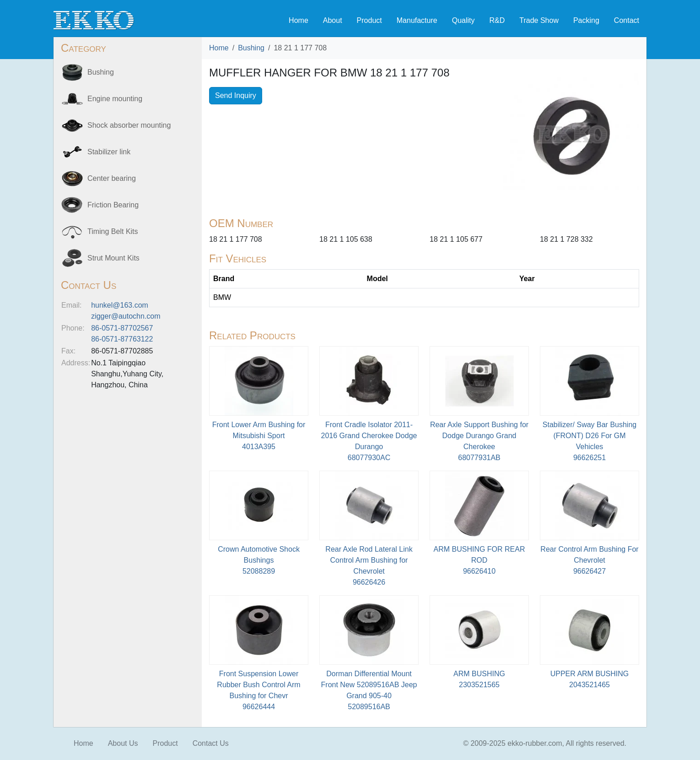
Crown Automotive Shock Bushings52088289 (259, 560)
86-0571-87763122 (122, 339)
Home (299, 20)
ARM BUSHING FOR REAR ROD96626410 (479, 560)
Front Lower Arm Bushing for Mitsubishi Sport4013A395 (259, 436)
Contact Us (211, 743)
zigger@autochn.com (126, 316)
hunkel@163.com (120, 305)
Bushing (251, 48)
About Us (123, 743)
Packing (586, 20)
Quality (463, 20)
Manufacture (417, 20)
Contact (627, 20)
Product (369, 20)
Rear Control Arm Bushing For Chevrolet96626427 (589, 560)
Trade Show (539, 20)
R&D (497, 20)
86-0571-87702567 (122, 328)
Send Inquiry (236, 95)
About (333, 20)
